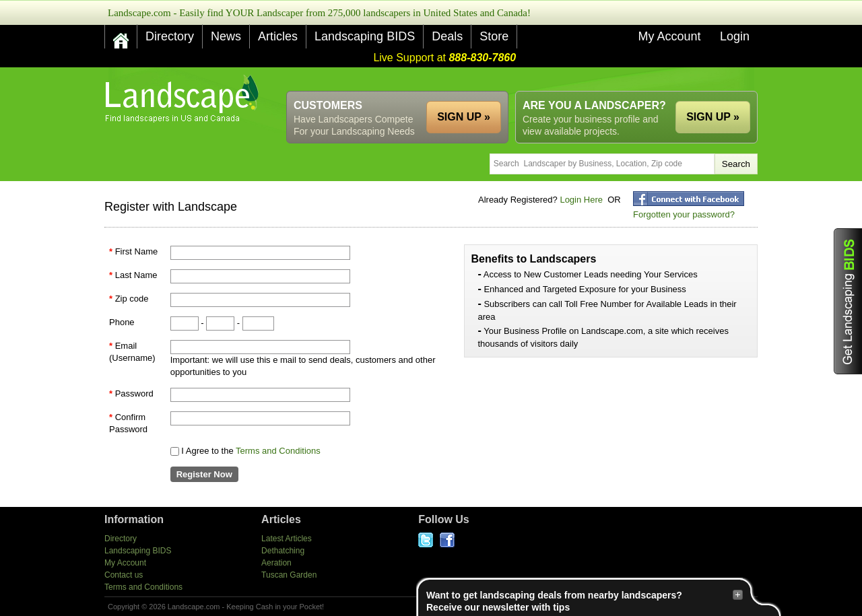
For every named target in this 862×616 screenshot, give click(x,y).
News (226, 36)
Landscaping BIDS (365, 36)
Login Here (581, 200)
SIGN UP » (713, 117)
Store (494, 36)
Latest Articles (287, 539)
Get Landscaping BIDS (848, 301)
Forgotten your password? (684, 214)
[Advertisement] (512, 79)
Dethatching (283, 551)
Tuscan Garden (289, 575)
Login (735, 36)
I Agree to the (207, 451)
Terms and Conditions (278, 451)
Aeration (276, 563)
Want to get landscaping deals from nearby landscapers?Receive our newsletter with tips (585, 601)
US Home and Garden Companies (184, 99)
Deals (447, 36)
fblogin (689, 199)
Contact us (124, 575)
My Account (669, 36)
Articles (278, 36)
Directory (170, 36)
